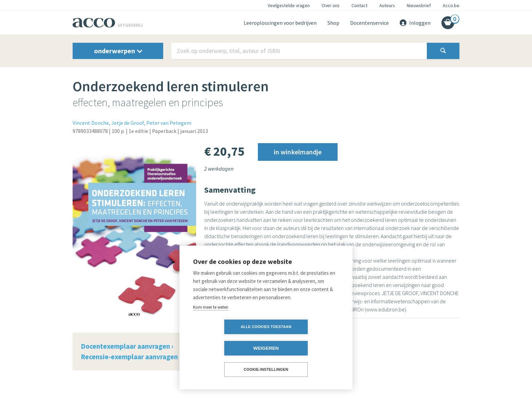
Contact (359, 5)
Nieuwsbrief (419, 5)
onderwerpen (118, 51)
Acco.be (451, 5)
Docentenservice (369, 23)
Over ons (331, 5)
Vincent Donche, (91, 123)
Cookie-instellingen (266, 369)
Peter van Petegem (169, 123)
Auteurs (387, 5)
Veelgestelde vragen (289, 5)
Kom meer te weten (211, 329)
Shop (333, 23)
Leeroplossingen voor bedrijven (280, 23)
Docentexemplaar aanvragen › (127, 346)
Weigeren (305, 348)
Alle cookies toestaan (227, 348)
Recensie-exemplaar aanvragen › (131, 357)
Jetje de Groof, (128, 123)
